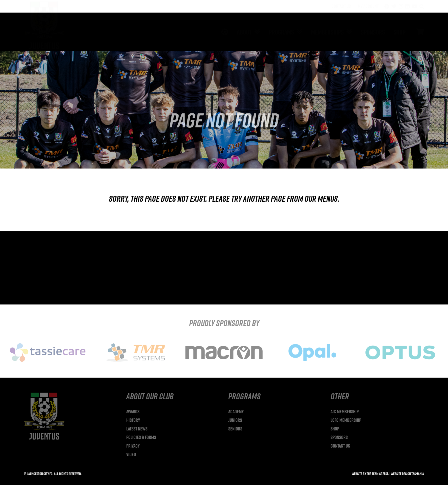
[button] (422, 6)
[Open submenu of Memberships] (348, 32)
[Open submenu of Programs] (298, 32)
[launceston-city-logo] (44, 4)
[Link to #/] (420, 32)
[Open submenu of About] (256, 32)
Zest (385, 474)
